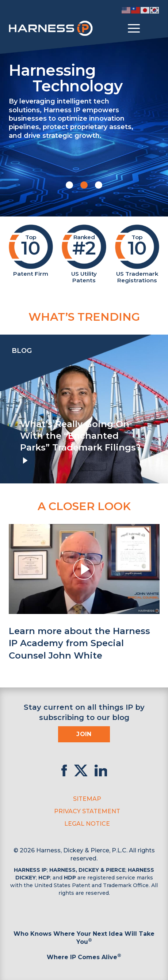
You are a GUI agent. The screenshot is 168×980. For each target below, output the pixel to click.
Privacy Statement (87, 811)
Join (84, 734)
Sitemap (87, 799)
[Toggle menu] (134, 29)
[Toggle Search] (153, 29)
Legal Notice (87, 824)
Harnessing (84, 77)
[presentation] (7, 409)
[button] (69, 185)
